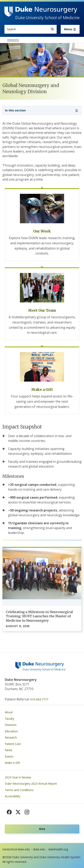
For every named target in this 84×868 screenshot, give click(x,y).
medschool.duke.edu (16, 849)
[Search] (52, 29)
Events (9, 756)
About (9, 712)
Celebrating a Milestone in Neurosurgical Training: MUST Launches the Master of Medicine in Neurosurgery (39, 616)
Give (42, 829)
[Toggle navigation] (70, 29)
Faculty (9, 719)
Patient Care (13, 744)
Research (11, 737)
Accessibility (13, 796)
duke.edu (39, 849)
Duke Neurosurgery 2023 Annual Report (31, 784)
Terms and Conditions (19, 790)
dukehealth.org (58, 849)
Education (11, 731)
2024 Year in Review (18, 777)
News (9, 750)
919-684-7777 (39, 699)
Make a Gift (12, 763)
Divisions (11, 725)
